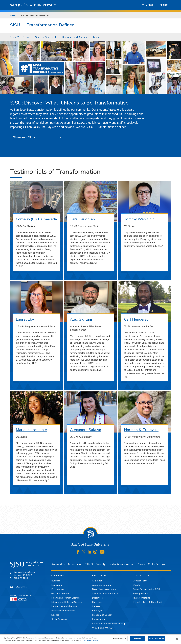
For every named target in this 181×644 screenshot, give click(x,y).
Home (13, 15)
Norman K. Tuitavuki (141, 430)
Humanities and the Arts (64, 606)
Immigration (98, 619)
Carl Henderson (137, 319)
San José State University (33, 5)
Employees (98, 611)
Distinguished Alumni (74, 37)
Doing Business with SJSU (146, 589)
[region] (90, 639)
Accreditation (75, 564)
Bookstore (97, 598)
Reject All (138, 638)
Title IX (89, 564)
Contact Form (140, 581)
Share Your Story (20, 37)
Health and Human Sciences (66, 598)
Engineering (58, 589)
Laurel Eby (25, 319)
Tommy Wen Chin (139, 219)
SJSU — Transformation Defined (35, 15)
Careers (96, 606)
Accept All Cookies (156, 638)
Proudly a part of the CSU (21, 598)
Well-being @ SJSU (102, 628)
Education (57, 585)
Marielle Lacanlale (31, 430)
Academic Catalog (101, 585)
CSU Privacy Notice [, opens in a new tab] (90, 640)
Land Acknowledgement (121, 564)
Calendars (97, 602)
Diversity (101, 564)
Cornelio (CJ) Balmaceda (36, 219)
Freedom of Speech (102, 615)
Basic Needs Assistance (104, 589)
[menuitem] (20, 37)
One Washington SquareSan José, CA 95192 (25, 574)
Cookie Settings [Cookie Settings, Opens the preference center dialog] (120, 638)
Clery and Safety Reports (105, 594)
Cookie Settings (156, 564)
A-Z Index (97, 581)
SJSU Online (21, 587)
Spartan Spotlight (46, 37)
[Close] (177, 639)
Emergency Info (141, 594)
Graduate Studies (61, 594)
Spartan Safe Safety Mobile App (109, 624)
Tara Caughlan (82, 219)
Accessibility (58, 564)
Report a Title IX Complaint (147, 602)
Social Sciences (59, 619)
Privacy (141, 564)
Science (55, 615)
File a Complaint (141, 598)
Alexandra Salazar (86, 430)
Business (56, 581)
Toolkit (97, 37)
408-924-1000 (21, 578)
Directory (138, 585)
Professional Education (63, 611)
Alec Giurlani (81, 319)
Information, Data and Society (67, 602)
